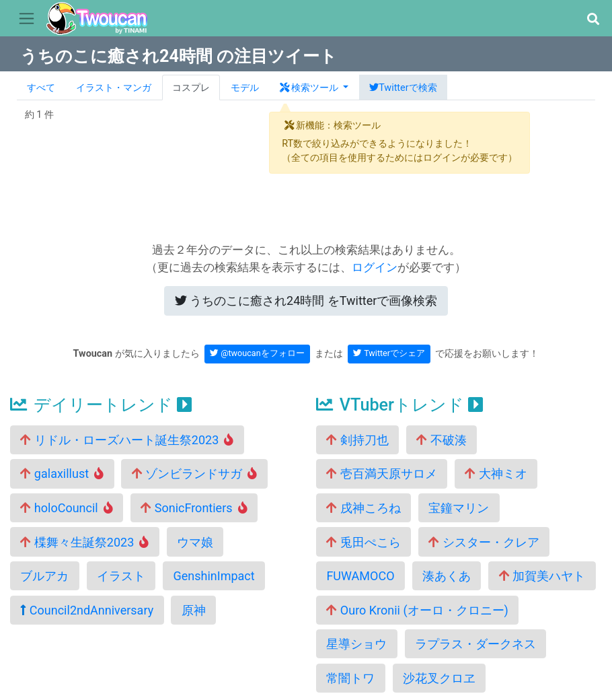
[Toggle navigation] (27, 19)
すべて (41, 88)
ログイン (375, 267)
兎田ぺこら (363, 542)
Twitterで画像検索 (306, 301)
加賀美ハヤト (542, 576)
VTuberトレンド (399, 405)
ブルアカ (44, 576)
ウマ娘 (195, 542)
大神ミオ (496, 474)
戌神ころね (363, 508)
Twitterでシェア (389, 353)
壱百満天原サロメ (381, 474)
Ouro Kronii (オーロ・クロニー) (417, 610)
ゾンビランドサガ (195, 474)
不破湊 (441, 440)
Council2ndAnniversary (87, 610)
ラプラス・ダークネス (475, 644)
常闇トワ (350, 678)
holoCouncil (66, 508)
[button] (593, 19)
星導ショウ (356, 644)
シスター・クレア (484, 542)
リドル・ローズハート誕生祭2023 (127, 440)
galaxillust (62, 474)
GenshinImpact (214, 576)
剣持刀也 (357, 440)
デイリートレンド (101, 405)
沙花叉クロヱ (439, 678)
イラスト (121, 576)
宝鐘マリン (459, 508)
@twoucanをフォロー (257, 353)
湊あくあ (447, 576)
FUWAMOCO (360, 576)
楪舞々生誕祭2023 (84, 542)
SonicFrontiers (194, 508)
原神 (194, 610)
